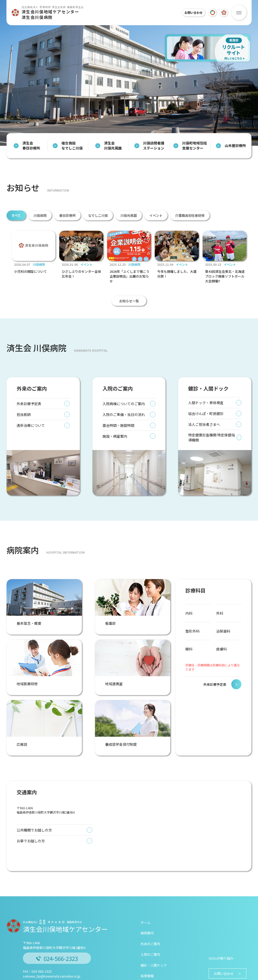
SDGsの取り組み (221, 928)
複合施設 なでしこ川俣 (68, 146)
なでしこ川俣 (98, 215)
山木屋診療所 (231, 146)
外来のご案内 (150, 914)
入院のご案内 (150, 924)
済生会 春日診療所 (27, 146)
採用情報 (147, 946)
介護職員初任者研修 (190, 215)
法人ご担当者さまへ (215, 455)
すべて (16, 215)
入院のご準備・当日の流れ (129, 445)
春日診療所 (67, 215)
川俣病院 (40, 215)
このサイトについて (50, 975)
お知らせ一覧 (129, 331)
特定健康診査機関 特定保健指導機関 (215, 468)
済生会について (22, 975)
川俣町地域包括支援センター (190, 146)
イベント (156, 215)
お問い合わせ (191, 12)
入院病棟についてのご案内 (129, 434)
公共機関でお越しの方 (54, 800)
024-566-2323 (57, 928)
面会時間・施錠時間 (129, 456)
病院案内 (147, 903)
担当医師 (43, 445)
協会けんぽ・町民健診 (215, 444)
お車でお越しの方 (54, 811)
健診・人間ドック (154, 935)
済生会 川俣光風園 (108, 146)
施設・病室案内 (129, 466)
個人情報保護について (81, 975)
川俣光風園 (129, 215)
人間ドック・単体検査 (215, 433)
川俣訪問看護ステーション (149, 146)
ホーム (146, 892)
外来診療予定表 (43, 434)
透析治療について (43, 456)
